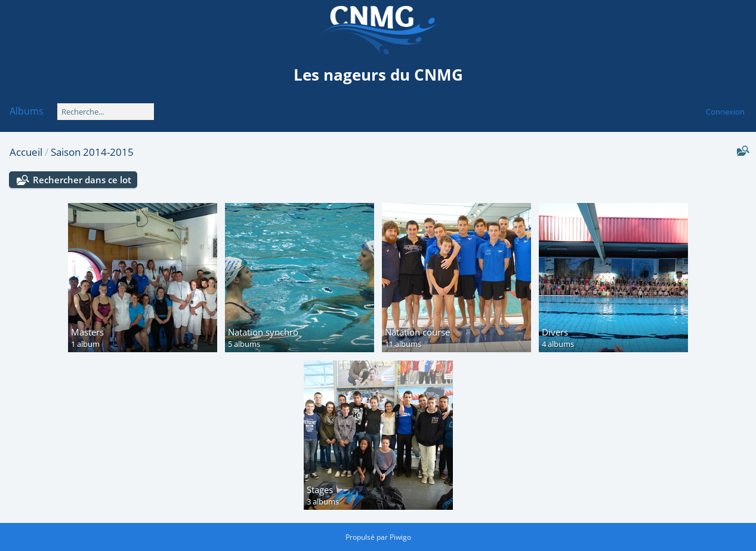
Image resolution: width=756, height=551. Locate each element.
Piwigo (400, 537)
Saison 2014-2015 (92, 152)
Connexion (725, 112)
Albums (27, 111)
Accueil (26, 152)
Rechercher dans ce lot (82, 180)
